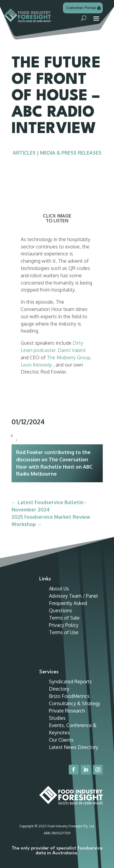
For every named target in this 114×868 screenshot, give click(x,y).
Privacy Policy (64, 625)
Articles (24, 153)
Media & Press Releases (71, 153)
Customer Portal (81, 8)
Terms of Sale (64, 618)
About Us (59, 589)
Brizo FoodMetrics (69, 696)
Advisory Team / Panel (73, 596)
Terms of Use (64, 632)
